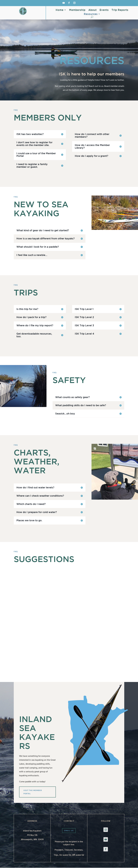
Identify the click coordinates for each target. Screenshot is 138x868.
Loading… (64, 615)
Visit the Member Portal (33, 792)
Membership (77, 10)
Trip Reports (120, 10)
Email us (69, 831)
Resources (91, 14)
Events (104, 10)
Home (60, 10)
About (93, 10)
